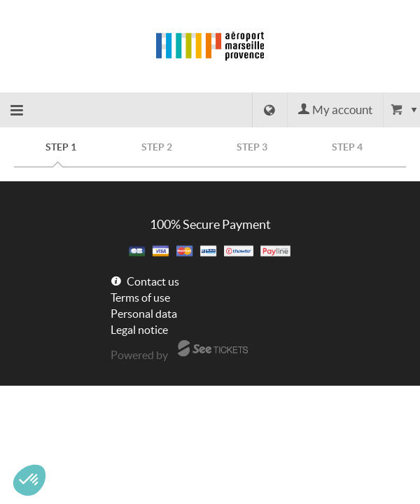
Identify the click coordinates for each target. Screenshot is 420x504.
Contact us (153, 281)
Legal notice (139, 330)
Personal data (144, 314)
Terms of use (140, 297)
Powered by (139, 355)
